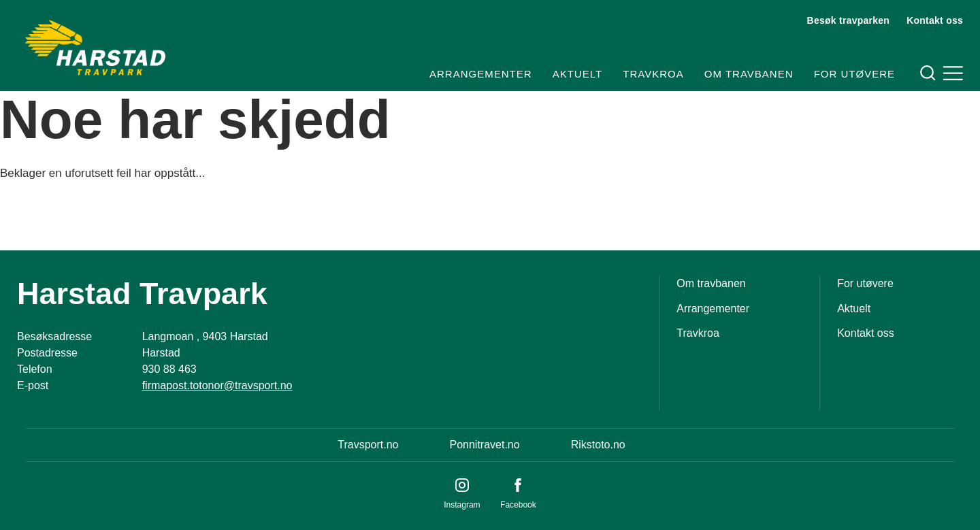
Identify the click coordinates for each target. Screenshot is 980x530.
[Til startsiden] (96, 48)
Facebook (518, 505)
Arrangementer (481, 74)
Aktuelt (577, 74)
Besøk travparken (849, 20)
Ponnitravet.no (484, 445)
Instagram (462, 505)
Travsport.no (368, 445)
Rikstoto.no (598, 445)
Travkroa (653, 74)
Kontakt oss (935, 20)
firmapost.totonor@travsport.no (217, 385)
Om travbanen (749, 74)
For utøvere (854, 74)
